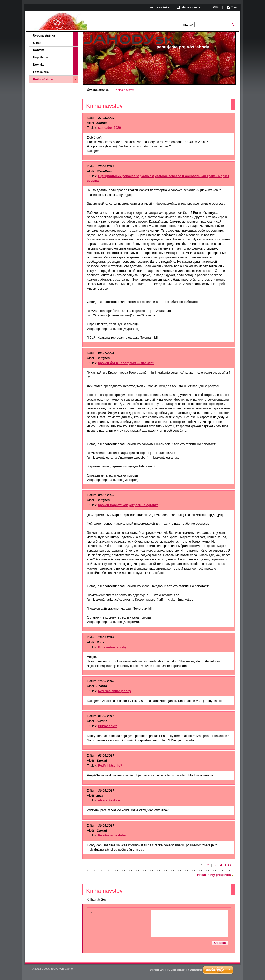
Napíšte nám (42, 57)
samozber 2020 (109, 128)
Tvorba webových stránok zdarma (175, 970)
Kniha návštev (43, 79)
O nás (37, 43)
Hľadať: (188, 25)
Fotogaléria (41, 72)
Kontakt (39, 50)
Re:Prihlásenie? (110, 766)
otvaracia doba (109, 800)
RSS (216, 7)
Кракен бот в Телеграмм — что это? (126, 363)
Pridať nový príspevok (214, 875)
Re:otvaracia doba (112, 835)
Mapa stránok (191, 7)
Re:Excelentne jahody (115, 691)
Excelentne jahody (112, 647)
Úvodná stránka (98, 90)
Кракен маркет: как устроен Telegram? (128, 505)
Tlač (234, 7)
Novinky (39, 65)
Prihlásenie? (108, 726)
